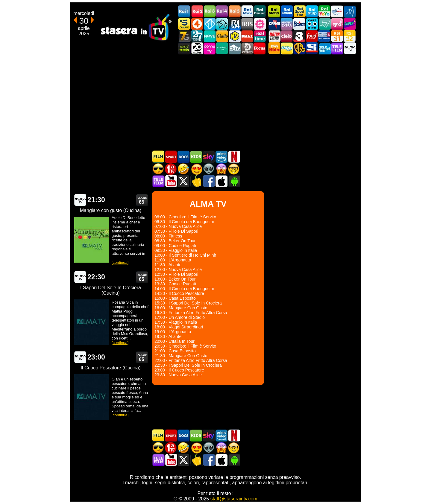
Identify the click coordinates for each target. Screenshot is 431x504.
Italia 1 (210, 24)
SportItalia (312, 48)
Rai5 (235, 12)
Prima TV (171, 169)
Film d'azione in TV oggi (158, 169)
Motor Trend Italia (274, 36)
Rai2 (197, 12)
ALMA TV (80, 200)
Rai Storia (274, 12)
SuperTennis (184, 48)
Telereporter (324, 48)
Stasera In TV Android (234, 181)
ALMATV (350, 48)
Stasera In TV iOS (221, 181)
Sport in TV (171, 157)
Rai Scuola (287, 12)
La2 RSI (350, 36)
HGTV (235, 48)
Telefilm (337, 48)
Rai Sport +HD (299, 12)
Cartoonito (312, 24)
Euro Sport (337, 12)
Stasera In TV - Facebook (209, 181)
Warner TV (299, 48)
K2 (235, 36)
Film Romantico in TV (196, 169)
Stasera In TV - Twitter (183, 181)
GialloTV (222, 36)
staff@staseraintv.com (234, 499)
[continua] (120, 262)
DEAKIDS (274, 48)
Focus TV (260, 48)
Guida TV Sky (209, 157)
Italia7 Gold (184, 36)
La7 (324, 24)
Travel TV (222, 48)
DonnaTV (210, 48)
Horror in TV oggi (221, 169)
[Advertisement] (215, 102)
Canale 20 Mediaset (197, 48)
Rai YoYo (324, 12)
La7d (337, 24)
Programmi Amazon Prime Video (221, 157)
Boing (299, 24)
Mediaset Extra (287, 24)
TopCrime (274, 24)
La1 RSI (337, 36)
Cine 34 (235, 24)
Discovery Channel (247, 48)
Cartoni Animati (196, 157)
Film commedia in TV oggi (183, 169)
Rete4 (197, 24)
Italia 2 (222, 24)
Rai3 (210, 12)
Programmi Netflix (234, 157)
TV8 (299, 36)
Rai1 (184, 12)
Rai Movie (247, 12)
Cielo (287, 36)
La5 (260, 24)
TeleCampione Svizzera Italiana (324, 36)
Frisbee (287, 48)
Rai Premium (260, 12)
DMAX (247, 36)
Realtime (260, 36)
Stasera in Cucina (196, 181)
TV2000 (350, 12)
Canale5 (184, 24)
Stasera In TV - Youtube (171, 181)
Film (158, 157)
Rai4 (222, 12)
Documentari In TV (183, 157)
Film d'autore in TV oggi (234, 169)
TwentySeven (197, 36)
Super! (350, 24)
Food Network (312, 36)
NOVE (210, 36)
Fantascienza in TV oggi (209, 169)
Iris (247, 24)
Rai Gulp (312, 12)
